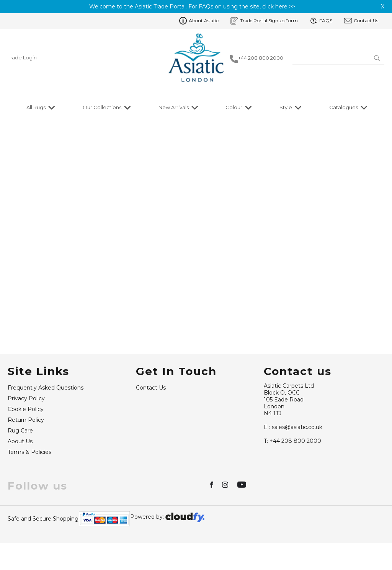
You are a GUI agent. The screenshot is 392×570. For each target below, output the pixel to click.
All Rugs (36, 107)
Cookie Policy (26, 426)
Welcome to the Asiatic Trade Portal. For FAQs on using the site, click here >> (192, 7)
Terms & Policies (29, 469)
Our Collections (102, 107)
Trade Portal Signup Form (264, 21)
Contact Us (361, 21)
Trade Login (22, 58)
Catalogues (344, 107)
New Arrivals (174, 107)
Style (286, 107)
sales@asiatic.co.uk (293, 444)
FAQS (321, 21)
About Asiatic (199, 21)
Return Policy (26, 437)
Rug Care (20, 448)
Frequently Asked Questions (46, 405)
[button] (378, 58)
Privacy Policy (26, 416)
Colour (234, 107)
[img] (212, 501)
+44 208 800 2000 (292, 458)
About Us (20, 459)
